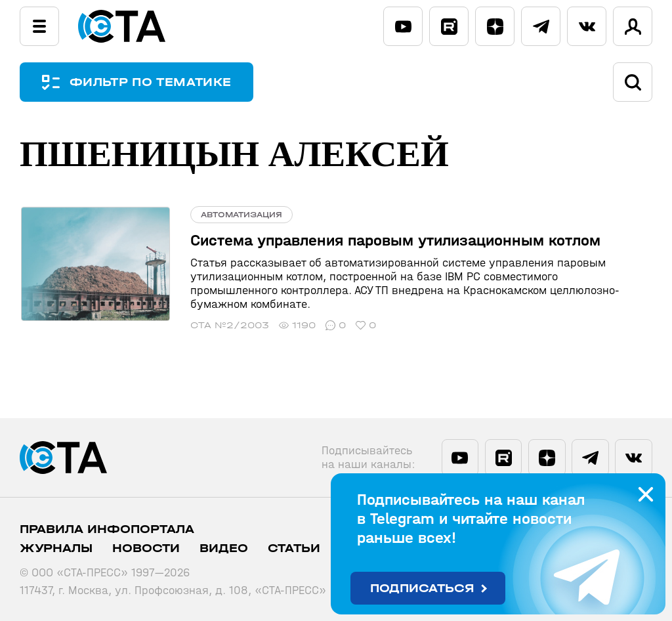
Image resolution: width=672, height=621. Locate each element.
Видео (224, 548)
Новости (146, 548)
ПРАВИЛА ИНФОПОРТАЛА (107, 529)
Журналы (56, 548)
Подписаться (422, 589)
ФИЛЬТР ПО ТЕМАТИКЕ (151, 82)
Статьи (294, 548)
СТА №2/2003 (228, 325)
